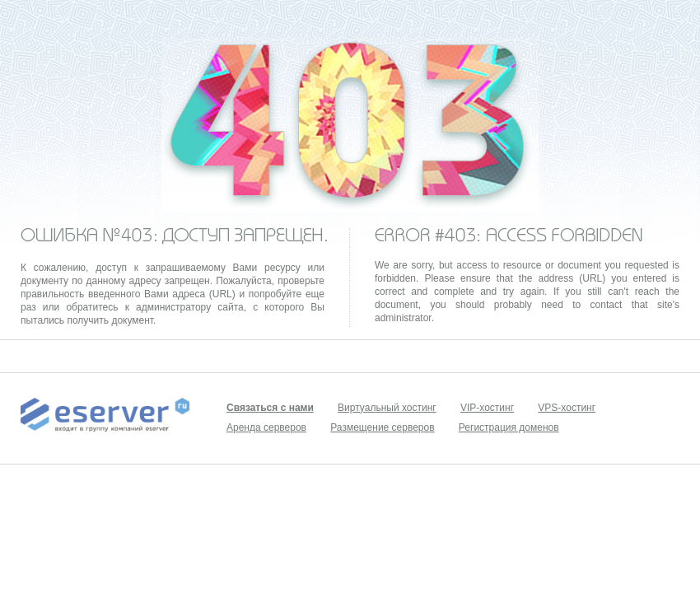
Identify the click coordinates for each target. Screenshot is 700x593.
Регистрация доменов (509, 427)
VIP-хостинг (487, 408)
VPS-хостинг (567, 408)
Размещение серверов (382, 427)
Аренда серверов (266, 427)
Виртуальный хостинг (387, 408)
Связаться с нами (270, 408)
